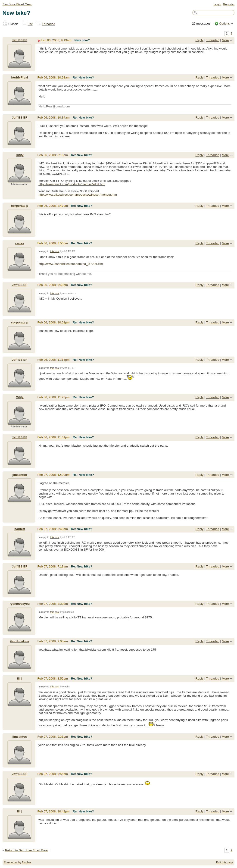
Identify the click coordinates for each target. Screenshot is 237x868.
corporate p (20, 206)
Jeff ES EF (20, 40)
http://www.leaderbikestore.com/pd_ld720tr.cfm (71, 264)
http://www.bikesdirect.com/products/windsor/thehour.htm (78, 195)
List (30, 24)
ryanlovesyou (20, 604)
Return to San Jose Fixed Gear (27, 850)
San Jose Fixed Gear (17, 4)
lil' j (20, 678)
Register (229, 4)
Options (224, 24)
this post (55, 251)
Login (217, 4)
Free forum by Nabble (17, 862)
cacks (20, 243)
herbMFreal (20, 77)
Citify (20, 155)
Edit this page (225, 862)
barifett (20, 529)
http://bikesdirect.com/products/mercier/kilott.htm (72, 184)
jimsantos (20, 475)
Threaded (49, 24)
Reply (200, 40)
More (225, 40)
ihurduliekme (20, 641)
